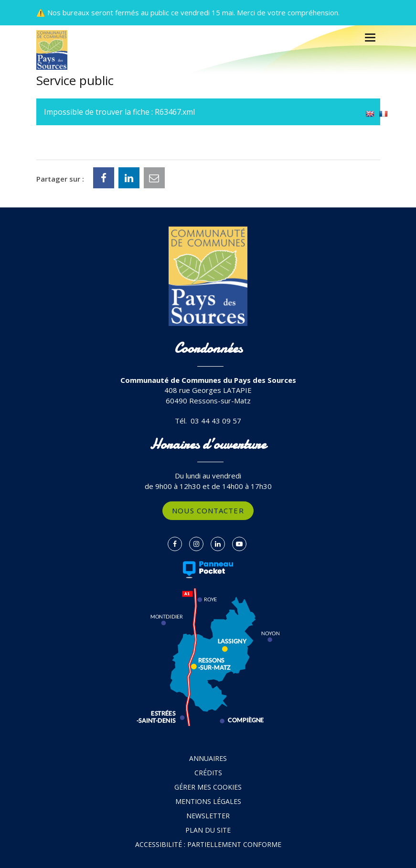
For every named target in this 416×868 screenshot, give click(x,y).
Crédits (208, 773)
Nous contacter (208, 510)
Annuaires (208, 758)
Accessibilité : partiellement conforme (208, 844)
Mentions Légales (208, 801)
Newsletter (208, 816)
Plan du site (208, 830)
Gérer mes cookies (208, 787)
